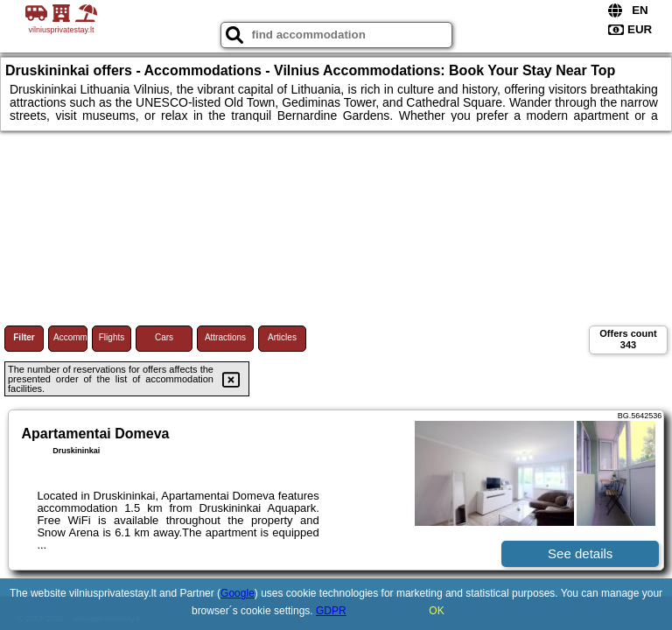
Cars (164, 337)
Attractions (225, 337)
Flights (112, 337)
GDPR (331, 611)
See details (580, 553)
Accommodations (70, 337)
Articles (282, 337)
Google (238, 593)
